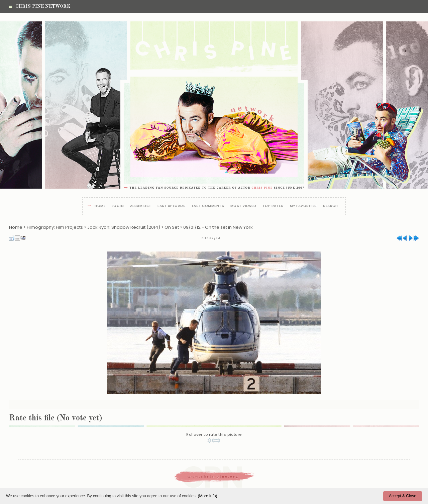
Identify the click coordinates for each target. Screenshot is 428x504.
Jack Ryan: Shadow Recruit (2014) (124, 227)
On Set (172, 227)
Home (100, 206)
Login (118, 206)
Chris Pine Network (39, 6)
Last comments (208, 206)
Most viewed (243, 206)
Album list (141, 206)
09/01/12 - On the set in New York (218, 227)
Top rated (273, 206)
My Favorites (303, 206)
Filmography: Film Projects (55, 227)
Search (330, 206)
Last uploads (172, 206)
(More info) (207, 496)
